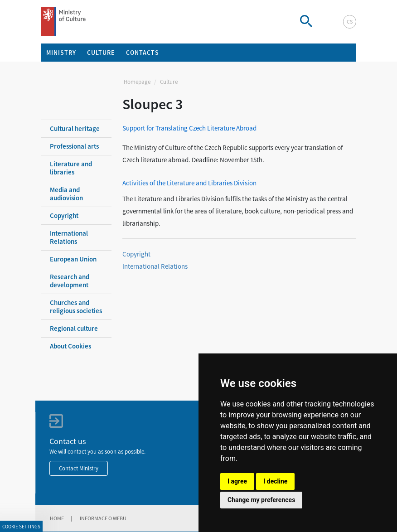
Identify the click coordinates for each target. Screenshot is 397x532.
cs (350, 22)
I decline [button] (275, 481)
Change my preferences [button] (261, 500)
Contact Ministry (79, 468)
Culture (169, 82)
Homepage (137, 82)
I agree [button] (237, 481)
